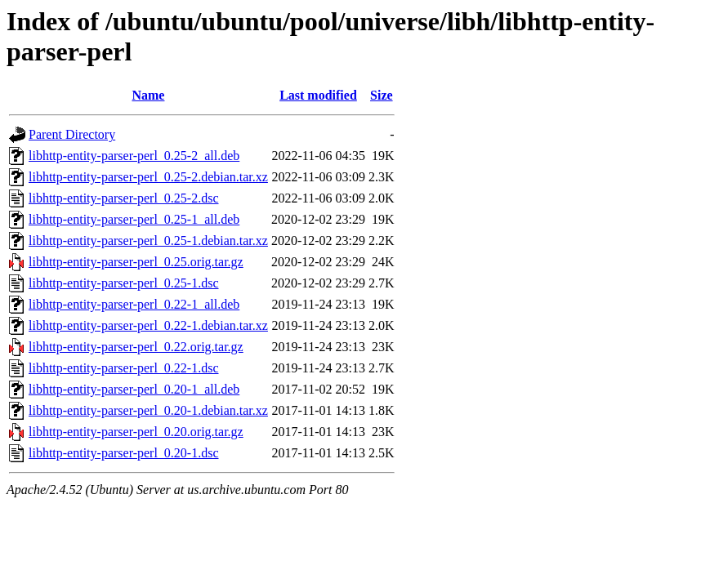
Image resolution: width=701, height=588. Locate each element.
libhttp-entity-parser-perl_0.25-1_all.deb (134, 219)
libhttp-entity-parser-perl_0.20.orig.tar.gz (136, 432)
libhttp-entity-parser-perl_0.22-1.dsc (124, 368)
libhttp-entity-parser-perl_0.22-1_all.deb (134, 304)
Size (382, 95)
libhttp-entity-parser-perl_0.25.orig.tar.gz (136, 262)
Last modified (318, 95)
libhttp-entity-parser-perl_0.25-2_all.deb (134, 156)
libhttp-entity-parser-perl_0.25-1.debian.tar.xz (148, 241)
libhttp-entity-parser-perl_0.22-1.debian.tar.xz (148, 325)
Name (148, 95)
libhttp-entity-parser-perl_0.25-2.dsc (124, 198)
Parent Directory (72, 134)
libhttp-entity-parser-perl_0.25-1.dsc (124, 283)
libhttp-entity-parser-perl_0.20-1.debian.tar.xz (148, 410)
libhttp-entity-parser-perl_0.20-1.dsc (124, 453)
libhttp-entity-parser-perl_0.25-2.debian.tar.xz (148, 177)
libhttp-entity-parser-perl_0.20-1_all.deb (134, 389)
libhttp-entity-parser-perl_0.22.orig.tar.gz (136, 347)
